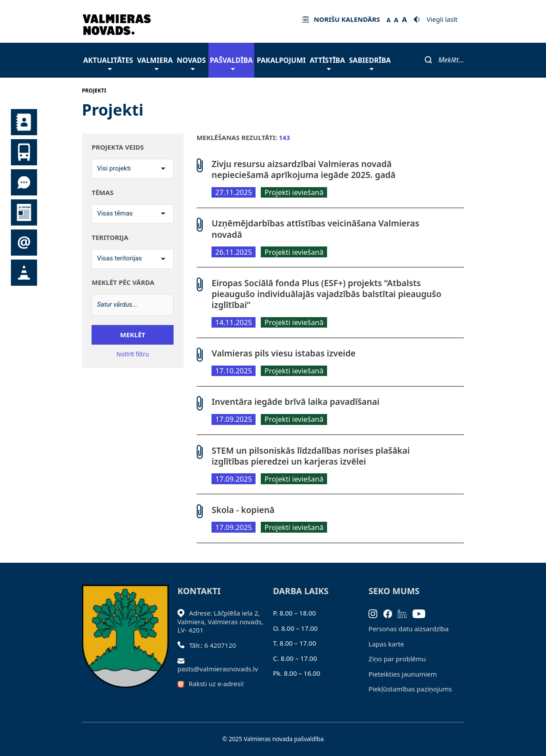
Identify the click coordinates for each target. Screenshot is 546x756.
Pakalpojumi (281, 60)
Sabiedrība (370, 63)
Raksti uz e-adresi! (216, 684)
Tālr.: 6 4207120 (212, 645)
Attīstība (327, 63)
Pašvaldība (231, 63)
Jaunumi (24, 212)
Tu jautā (24, 182)
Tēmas (102, 193)
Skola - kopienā (243, 510)
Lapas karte (386, 644)
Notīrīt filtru (133, 355)
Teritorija (110, 238)
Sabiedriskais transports (24, 152)
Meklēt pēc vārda (123, 283)
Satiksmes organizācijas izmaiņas (24, 273)
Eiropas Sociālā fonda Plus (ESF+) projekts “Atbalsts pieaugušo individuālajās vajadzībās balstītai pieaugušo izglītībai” (326, 294)
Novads (191, 63)
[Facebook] (391, 613)
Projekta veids (118, 147)
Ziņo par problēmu (397, 659)
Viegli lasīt (442, 19)
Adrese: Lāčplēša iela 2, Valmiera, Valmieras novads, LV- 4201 (220, 621)
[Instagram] (376, 613)
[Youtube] (422, 613)
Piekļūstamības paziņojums (410, 689)
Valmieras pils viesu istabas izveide (283, 353)
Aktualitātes (108, 63)
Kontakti (24, 122)
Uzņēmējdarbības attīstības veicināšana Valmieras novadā (315, 229)
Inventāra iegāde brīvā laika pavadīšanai (295, 402)
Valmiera (155, 63)
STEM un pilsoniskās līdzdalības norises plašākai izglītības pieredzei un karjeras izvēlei (311, 456)
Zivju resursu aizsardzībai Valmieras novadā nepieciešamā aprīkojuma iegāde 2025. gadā (304, 169)
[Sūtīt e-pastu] (183, 660)
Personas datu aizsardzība (409, 629)
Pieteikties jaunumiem (24, 243)
